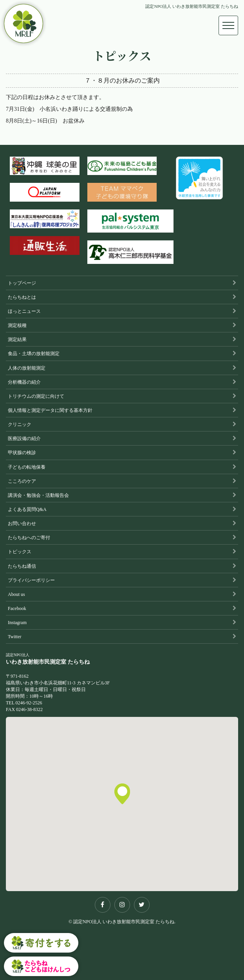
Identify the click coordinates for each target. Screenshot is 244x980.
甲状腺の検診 (22, 453)
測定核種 (17, 325)
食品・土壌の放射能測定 (34, 354)
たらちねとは (22, 297)
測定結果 (17, 339)
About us (16, 594)
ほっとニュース (24, 311)
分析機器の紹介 (24, 382)
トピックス (20, 552)
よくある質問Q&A (27, 509)
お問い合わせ (22, 523)
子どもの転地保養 (27, 467)
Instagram (17, 623)
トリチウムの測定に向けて (36, 396)
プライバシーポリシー (31, 580)
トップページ (22, 283)
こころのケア (22, 481)
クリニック (20, 424)
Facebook (17, 608)
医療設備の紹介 (24, 439)
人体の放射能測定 (27, 368)
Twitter (14, 637)
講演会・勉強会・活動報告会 (38, 495)
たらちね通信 (22, 566)
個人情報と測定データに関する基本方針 (50, 410)
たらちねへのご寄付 (29, 538)
